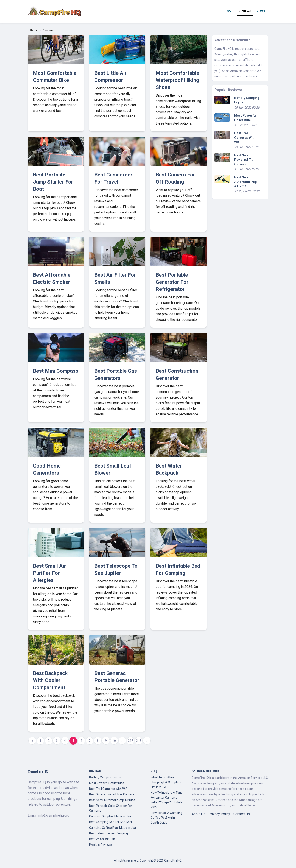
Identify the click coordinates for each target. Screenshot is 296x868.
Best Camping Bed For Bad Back (111, 822)
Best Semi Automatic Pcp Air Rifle (246, 182)
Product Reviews (101, 845)
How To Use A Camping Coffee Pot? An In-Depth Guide (167, 818)
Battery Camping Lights (105, 777)
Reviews (245, 11)
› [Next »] (147, 741)
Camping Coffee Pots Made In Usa (112, 828)
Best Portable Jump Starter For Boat (53, 182)
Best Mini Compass (56, 371)
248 (139, 741)
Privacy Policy (219, 814)
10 (114, 741)
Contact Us (242, 814)
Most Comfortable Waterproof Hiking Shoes (177, 80)
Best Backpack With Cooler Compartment (50, 680)
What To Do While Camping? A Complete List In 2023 (166, 782)
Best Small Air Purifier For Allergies (49, 573)
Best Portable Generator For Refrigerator (172, 282)
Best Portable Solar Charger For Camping (111, 808)
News (261, 11)
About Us (198, 814)
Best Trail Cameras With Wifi (245, 138)
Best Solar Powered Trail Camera (245, 160)
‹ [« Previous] (32, 741)
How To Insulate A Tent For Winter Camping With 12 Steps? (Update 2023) (167, 800)
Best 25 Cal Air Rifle (102, 839)
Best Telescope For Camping (108, 833)
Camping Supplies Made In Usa (110, 816)
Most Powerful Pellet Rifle (107, 783)
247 (130, 741)
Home (229, 11)
